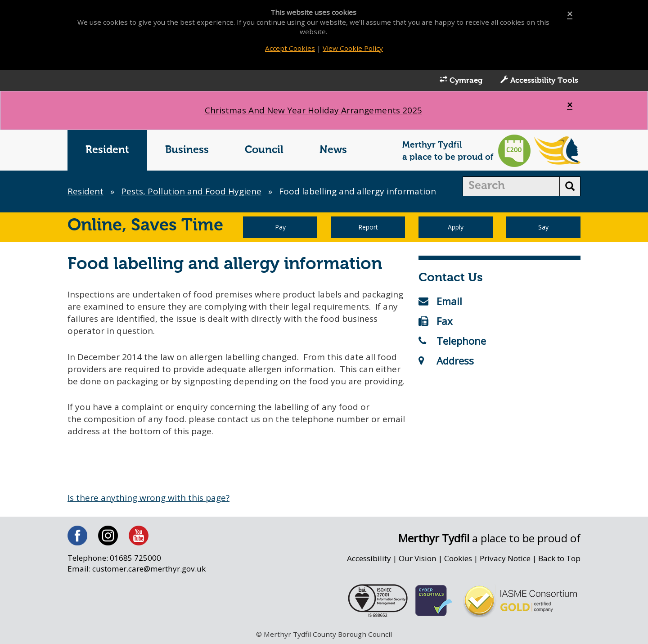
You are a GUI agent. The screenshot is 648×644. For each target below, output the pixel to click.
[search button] (570, 186)
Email (440, 301)
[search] (511, 186)
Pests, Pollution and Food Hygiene (191, 191)
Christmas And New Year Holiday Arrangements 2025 (313, 110)
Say (543, 227)
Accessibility (369, 558)
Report (368, 227)
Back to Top (559, 558)
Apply (456, 227)
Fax (436, 321)
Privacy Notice (505, 558)
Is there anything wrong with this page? (148, 498)
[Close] (570, 14)
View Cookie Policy (353, 48)
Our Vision (418, 558)
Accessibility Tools (539, 80)
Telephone (452, 341)
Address (446, 360)
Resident (107, 150)
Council (264, 150)
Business (187, 150)
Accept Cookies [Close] (290, 48)
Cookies (458, 558)
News (333, 150)
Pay (280, 227)
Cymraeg (461, 80)
